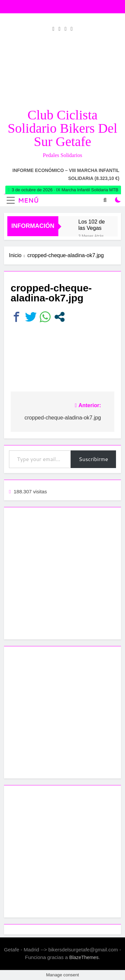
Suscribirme (93, 459)
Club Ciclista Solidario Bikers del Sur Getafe (62, 128)
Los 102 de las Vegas (91, 225)
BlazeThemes (84, 957)
